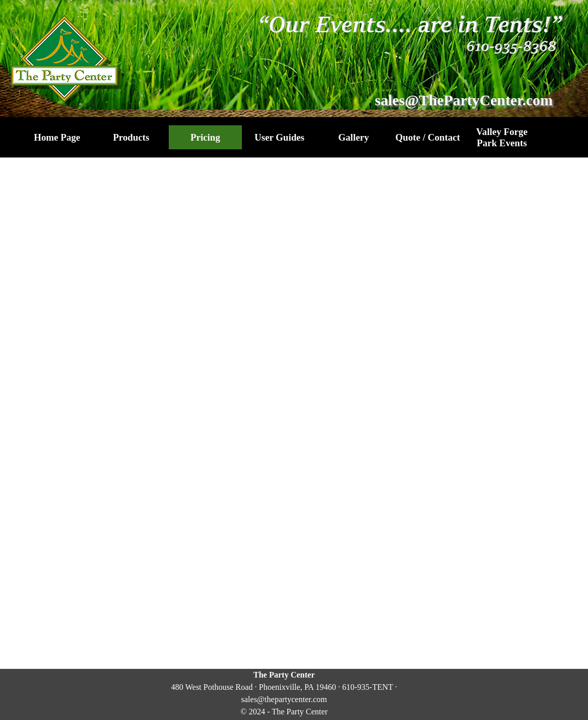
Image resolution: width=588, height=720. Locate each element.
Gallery (353, 137)
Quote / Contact (427, 137)
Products (131, 137)
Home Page (57, 137)
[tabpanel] (284, 693)
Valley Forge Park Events (502, 137)
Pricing (205, 137)
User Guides (280, 137)
